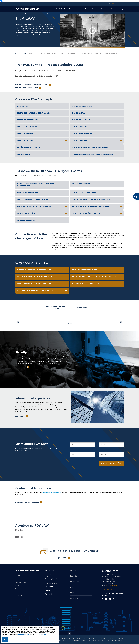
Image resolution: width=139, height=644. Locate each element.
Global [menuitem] (95, 9)
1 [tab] (68, 323)
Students (47, 4)
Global (48, 590)
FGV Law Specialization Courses (56, 308)
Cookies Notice (24, 634)
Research (49, 594)
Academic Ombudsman (22, 579)
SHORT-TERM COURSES (70, 54)
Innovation (49, 587)
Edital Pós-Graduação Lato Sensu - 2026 (31, 85)
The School (49, 571)
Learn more (21, 367)
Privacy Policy (19, 595)
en (113, 4)
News (82, 4)
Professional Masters (52, 583)
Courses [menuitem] (72, 9)
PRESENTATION (21, 54)
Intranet (18, 576)
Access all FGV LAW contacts (27, 502)
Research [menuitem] (105, 9)
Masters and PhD (50, 581)
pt (109, 4)
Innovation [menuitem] (84, 9)
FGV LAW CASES (89, 54)
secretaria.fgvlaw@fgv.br (52, 493)
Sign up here (62, 558)
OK (5, 639)
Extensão (58, 4)
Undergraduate (50, 577)
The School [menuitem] (60, 9)
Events (91, 4)
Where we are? (107, 589)
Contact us (102, 4)
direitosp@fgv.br (112, 586)
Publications (71, 4)
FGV (2, 1)
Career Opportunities (22, 592)
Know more (20, 416)
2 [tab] (71, 323)
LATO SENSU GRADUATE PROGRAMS (44, 54)
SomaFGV (18, 585)
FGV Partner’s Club (21, 582)
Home (17, 13)
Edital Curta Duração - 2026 (26, 88)
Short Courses (83, 308)
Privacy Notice (41, 634)
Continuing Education (52, 579)
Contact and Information (110, 54)
